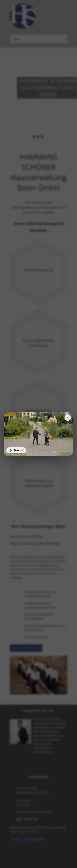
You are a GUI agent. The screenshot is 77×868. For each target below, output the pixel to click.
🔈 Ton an (16, 450)
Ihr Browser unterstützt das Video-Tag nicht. (39, 434)
